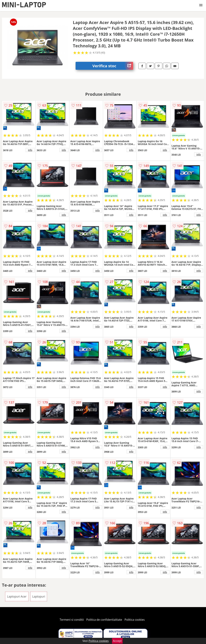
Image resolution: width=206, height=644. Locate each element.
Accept (117, 641)
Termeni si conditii (72, 620)
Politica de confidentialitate (104, 620)
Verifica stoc (113, 66)
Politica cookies (135, 620)
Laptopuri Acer (17, 596)
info (30, 150)
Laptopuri (39, 596)
